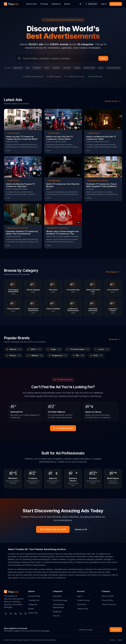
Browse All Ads (34, 596)
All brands (115, 339)
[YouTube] (11, 614)
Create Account (83, 600)
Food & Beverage (60, 600)
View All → (57, 616)
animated (67, 68)
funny (47, 68)
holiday (77, 68)
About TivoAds (108, 596)
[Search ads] (63, 58)
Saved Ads (82, 604)
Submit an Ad (81, 529)
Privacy (113, 640)
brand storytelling (114, 68)
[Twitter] (6, 614)
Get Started (116, 4)
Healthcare (57, 612)
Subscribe (116, 630)
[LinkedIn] (16, 614)
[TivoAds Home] (11, 4)
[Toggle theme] (80, 4)
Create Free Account (53, 529)
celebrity (56, 68)
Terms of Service (109, 604)
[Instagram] (21, 614)
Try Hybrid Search (63, 428)
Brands (67, 4)
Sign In (104, 4)
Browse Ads (32, 4)
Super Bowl (18, 68)
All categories (113, 272)
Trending (44, 4)
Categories (56, 4)
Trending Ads (34, 600)
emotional (37, 68)
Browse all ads (113, 101)
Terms (120, 640)
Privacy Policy (107, 600)
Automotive (57, 596)
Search (103, 58)
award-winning (89, 68)
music (101, 68)
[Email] (26, 614)
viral (28, 68)
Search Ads (33, 613)
